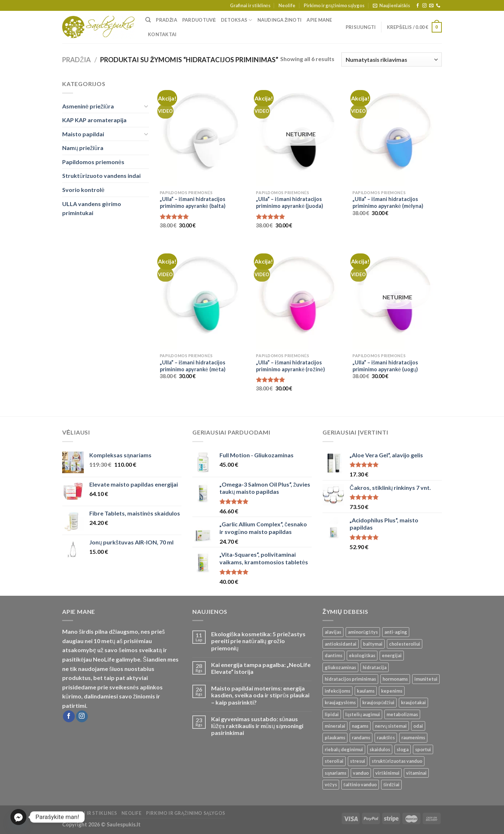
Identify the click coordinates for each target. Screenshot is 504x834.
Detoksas (237, 20)
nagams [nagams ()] (360, 726)
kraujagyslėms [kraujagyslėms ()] (340, 702)
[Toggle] (146, 106)
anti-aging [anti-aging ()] (396, 632)
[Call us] (438, 6)
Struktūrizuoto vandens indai (101, 176)
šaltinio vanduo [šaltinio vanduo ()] (360, 784)
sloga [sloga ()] (403, 749)
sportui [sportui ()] (423, 749)
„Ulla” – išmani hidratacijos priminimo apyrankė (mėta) (193, 366)
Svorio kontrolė (83, 190)
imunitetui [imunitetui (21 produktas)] (426, 679)
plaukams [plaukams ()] (335, 737)
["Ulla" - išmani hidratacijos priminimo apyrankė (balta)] (204, 133)
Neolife (287, 5)
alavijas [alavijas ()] (333, 632)
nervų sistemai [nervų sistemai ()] (391, 726)
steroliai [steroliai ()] (334, 761)
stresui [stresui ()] (358, 761)
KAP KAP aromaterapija (94, 120)
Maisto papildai (83, 134)
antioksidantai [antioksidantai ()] (341, 644)
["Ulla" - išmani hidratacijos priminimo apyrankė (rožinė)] (301, 296)
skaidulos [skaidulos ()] (380, 749)
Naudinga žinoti (280, 20)
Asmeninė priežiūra (88, 106)
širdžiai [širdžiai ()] (391, 784)
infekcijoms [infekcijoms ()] (338, 691)
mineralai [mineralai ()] (335, 726)
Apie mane (319, 20)
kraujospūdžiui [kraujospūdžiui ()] (378, 702)
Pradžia (166, 20)
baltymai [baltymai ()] (373, 644)
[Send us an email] (431, 6)
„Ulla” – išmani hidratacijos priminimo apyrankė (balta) (193, 202)
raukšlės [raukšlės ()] (386, 737)
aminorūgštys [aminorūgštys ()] (363, 632)
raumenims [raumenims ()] (413, 737)
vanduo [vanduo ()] (361, 773)
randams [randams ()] (361, 737)
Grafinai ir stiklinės (250, 5)
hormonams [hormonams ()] (395, 679)
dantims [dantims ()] (334, 655)
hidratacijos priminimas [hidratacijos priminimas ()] (350, 679)
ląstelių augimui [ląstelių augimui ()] (363, 714)
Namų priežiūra (83, 148)
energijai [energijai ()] (392, 655)
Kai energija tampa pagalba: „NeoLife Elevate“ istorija (261, 668)
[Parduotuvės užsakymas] (392, 59)
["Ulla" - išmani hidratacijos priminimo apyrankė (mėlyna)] (397, 133)
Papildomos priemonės (93, 162)
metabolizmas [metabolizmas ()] (402, 714)
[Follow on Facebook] (418, 6)
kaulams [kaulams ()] (366, 691)
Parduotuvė (199, 20)
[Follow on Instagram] (424, 6)
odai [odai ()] (418, 726)
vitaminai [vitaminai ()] (416, 773)
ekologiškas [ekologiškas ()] (362, 655)
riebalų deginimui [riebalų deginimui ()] (344, 749)
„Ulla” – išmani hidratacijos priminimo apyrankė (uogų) (385, 366)
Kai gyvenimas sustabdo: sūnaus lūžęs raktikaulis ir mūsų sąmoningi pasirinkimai (257, 726)
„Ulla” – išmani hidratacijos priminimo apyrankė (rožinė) (290, 366)
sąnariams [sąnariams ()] (336, 773)
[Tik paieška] (148, 20)
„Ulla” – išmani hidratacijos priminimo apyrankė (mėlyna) (388, 202)
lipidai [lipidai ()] (332, 714)
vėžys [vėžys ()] (331, 784)
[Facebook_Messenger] (18, 817)
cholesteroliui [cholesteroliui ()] (405, 644)
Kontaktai (162, 34)
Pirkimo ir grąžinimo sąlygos (334, 5)
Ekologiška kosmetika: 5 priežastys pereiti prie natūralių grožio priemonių (258, 641)
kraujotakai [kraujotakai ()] (413, 702)
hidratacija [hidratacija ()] (375, 667)
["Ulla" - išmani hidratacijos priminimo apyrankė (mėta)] (204, 296)
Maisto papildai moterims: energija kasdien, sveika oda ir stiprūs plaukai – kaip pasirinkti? (260, 695)
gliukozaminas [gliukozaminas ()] (340, 667)
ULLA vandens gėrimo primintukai (92, 208)
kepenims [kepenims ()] (392, 691)
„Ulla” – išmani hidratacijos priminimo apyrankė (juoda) (290, 202)
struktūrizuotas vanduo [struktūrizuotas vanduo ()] (397, 761)
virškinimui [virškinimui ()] (387, 773)
